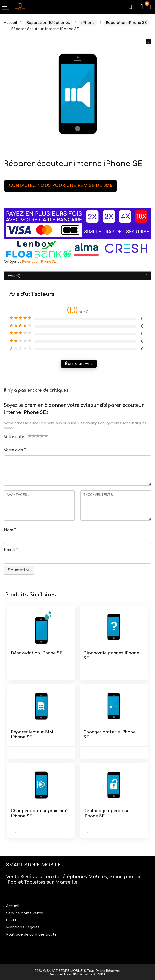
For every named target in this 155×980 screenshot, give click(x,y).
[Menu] (6, 7)
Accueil (10, 23)
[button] (149, 41)
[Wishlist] (150, 7)
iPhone (88, 23)
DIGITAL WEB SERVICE (89, 973)
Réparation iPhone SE (126, 23)
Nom (10, 530)
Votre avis (15, 450)
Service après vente (25, 912)
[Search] (131, 7)
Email (11, 550)
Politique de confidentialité (31, 933)
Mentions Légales (23, 926)
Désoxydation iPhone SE (37, 653)
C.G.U (11, 919)
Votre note (14, 437)
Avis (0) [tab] (14, 276)
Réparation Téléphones (48, 23)
